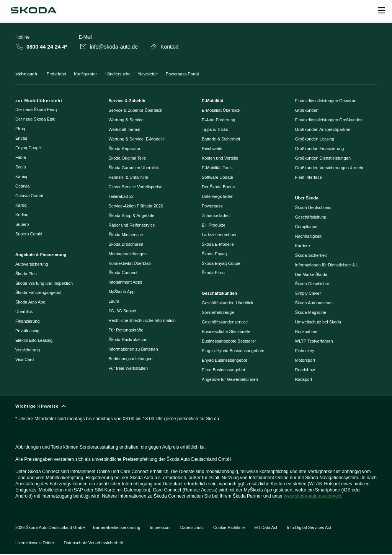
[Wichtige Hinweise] (196, 455)
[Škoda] (33, 10)
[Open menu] (381, 10)
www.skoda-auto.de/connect (313, 496)
